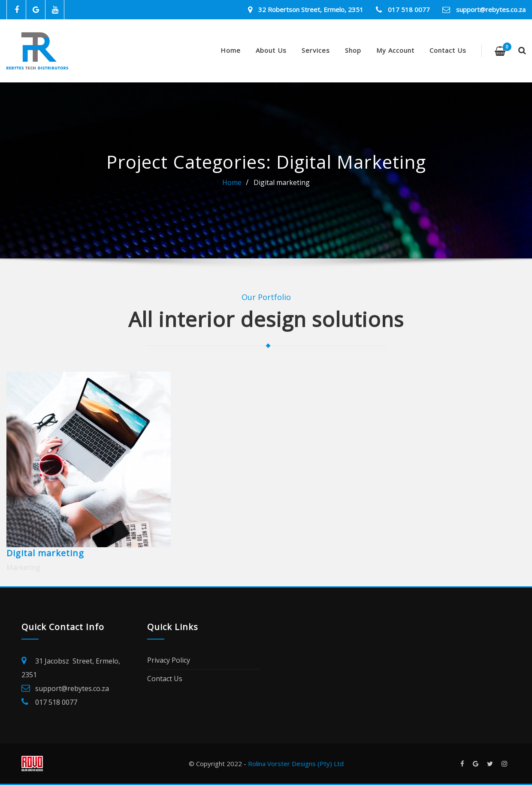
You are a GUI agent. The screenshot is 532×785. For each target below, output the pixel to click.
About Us (271, 50)
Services (316, 50)
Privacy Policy (169, 660)
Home (231, 50)
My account (395, 50)
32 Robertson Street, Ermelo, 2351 (311, 9)
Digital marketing (282, 182)
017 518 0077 (409, 9)
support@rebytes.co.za (491, 9)
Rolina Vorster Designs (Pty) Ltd (296, 764)
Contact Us (448, 50)
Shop (353, 50)
